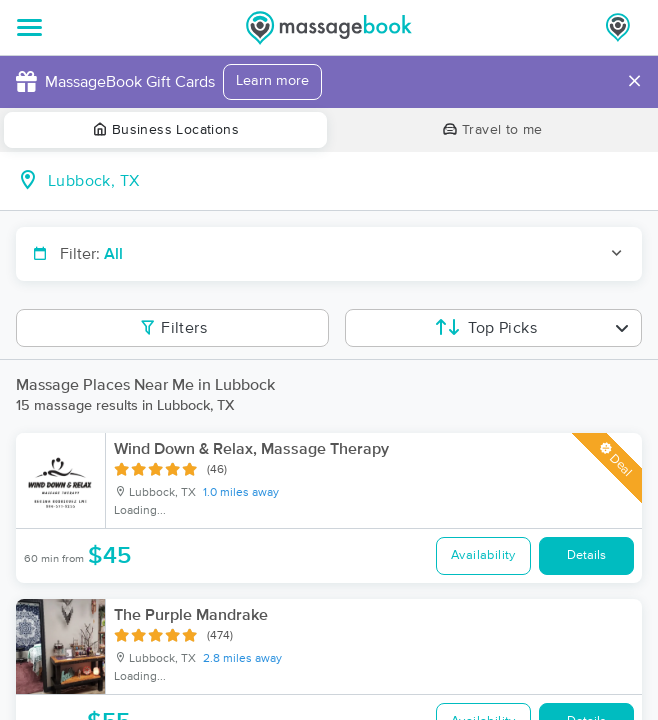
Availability (483, 555)
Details (586, 555)
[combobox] (345, 181)
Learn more (272, 81)
